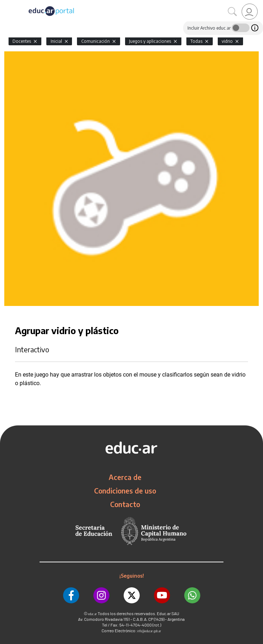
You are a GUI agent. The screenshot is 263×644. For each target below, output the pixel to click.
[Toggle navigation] (6, 4)
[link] (250, 12)
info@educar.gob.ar (149, 631)
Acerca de (125, 477)
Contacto (125, 504)
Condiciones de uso (125, 491)
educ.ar (92, 614)
